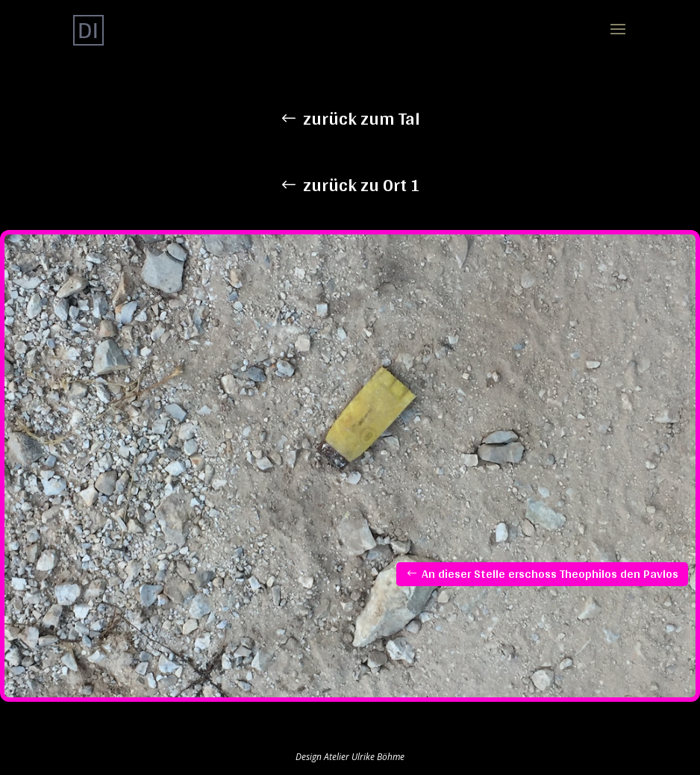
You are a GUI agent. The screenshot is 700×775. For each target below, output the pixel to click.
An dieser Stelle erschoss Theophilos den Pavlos (550, 574)
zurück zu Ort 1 (362, 185)
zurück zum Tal (362, 118)
